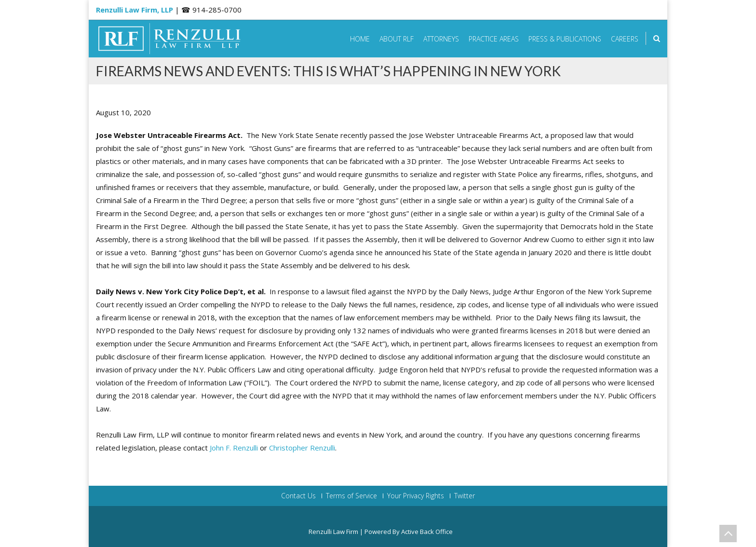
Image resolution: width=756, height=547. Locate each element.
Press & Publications (565, 39)
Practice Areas (494, 39)
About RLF (397, 39)
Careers (625, 39)
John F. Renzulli (234, 448)
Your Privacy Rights (416, 496)
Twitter (465, 496)
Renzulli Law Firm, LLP (135, 10)
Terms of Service (351, 496)
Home (360, 39)
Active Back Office (427, 532)
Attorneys (441, 39)
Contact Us (298, 496)
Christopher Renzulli (302, 448)
